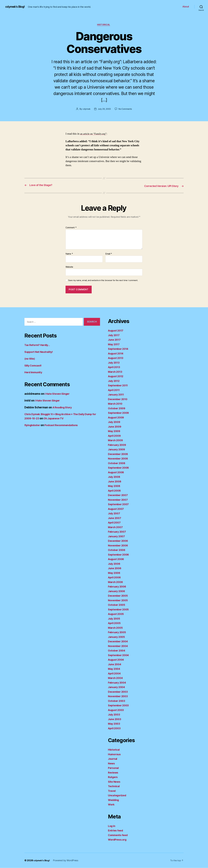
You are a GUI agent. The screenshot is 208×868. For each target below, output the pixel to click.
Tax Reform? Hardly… (38, 345)
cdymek (86, 109)
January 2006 (117, 591)
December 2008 (119, 454)
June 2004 (115, 664)
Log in (112, 826)
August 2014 (117, 354)
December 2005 (119, 596)
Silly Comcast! (34, 366)
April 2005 (115, 623)
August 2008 (117, 472)
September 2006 (119, 555)
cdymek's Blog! (16, 7)
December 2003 (119, 692)
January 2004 (117, 687)
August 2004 (117, 660)
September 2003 (119, 706)
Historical (104, 25)
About (186, 7)
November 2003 (119, 696)
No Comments (126, 109)
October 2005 (117, 605)
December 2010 (119, 399)
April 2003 (115, 728)
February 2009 (118, 445)
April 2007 (115, 523)
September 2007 (119, 504)
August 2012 (117, 376)
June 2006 (115, 568)
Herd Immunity (34, 373)
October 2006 (117, 550)
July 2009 (115, 422)
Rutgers (113, 777)
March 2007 (116, 527)
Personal (114, 768)
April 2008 (115, 491)
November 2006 (119, 546)
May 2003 (115, 724)
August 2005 (117, 614)
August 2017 (117, 331)
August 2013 (117, 358)
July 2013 (114, 363)
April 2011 (115, 390)
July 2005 (115, 619)
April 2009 (115, 436)
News (112, 764)
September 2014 (119, 349)
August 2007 (117, 509)
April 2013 (115, 367)
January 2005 (117, 637)
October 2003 (117, 701)
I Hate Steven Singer (58, 394)
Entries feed (116, 831)
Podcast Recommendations (64, 425)
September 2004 (119, 655)
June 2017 (115, 340)
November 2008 (119, 459)
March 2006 (116, 582)
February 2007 (118, 532)
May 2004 (115, 669)
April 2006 (115, 578)
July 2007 (115, 514)
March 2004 (116, 678)
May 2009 (115, 431)
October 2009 (117, 408)
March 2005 (116, 628)
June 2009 (115, 427)
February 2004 (118, 683)
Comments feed (119, 835)
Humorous (115, 754)
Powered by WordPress (67, 861)
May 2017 (114, 344)
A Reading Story (63, 408)
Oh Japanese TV (69, 418)
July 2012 (114, 381)
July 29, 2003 (104, 109)
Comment (71, 228)
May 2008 (115, 486)
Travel (112, 791)
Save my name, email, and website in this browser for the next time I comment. (103, 281)
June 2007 (115, 518)
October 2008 (117, 463)
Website (69, 267)
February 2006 (118, 587)
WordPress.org (118, 840)
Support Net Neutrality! (40, 352)
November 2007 (119, 500)
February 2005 (118, 632)
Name (69, 254)
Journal (113, 759)
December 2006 (119, 541)
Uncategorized (118, 796)
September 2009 (119, 413)
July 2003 (115, 715)
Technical (114, 786)
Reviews (114, 773)
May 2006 (115, 573)
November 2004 (119, 646)
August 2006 (117, 559)
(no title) (30, 359)
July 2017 (114, 335)
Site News (115, 782)
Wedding (114, 800)
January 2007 (117, 536)
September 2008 (119, 468)
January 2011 (117, 395)
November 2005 (119, 600)
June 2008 (115, 482)
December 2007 (119, 495)
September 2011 (119, 386)
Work (112, 805)
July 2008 (115, 477)
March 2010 (116, 404)
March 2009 (116, 440)
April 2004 (115, 674)
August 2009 (117, 418)
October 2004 (117, 651)
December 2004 (119, 642)
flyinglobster (33, 425)
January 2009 (117, 450)
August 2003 (117, 710)
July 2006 (115, 564)
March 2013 (116, 372)
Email (109, 254)
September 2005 (119, 610)
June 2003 (115, 719)
